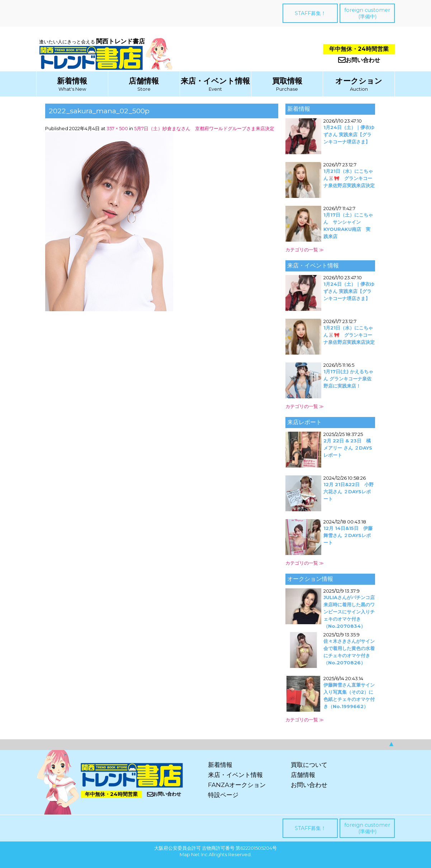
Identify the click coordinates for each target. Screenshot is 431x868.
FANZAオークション (237, 785)
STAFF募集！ (310, 13)
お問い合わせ (359, 60)
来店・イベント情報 (215, 81)
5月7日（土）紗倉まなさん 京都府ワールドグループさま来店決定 (204, 128)
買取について (309, 765)
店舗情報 (144, 81)
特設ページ (223, 795)
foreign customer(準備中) (367, 13)
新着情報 (72, 81)
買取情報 (287, 81)
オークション (359, 81)
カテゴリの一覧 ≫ (305, 250)
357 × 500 (117, 128)
